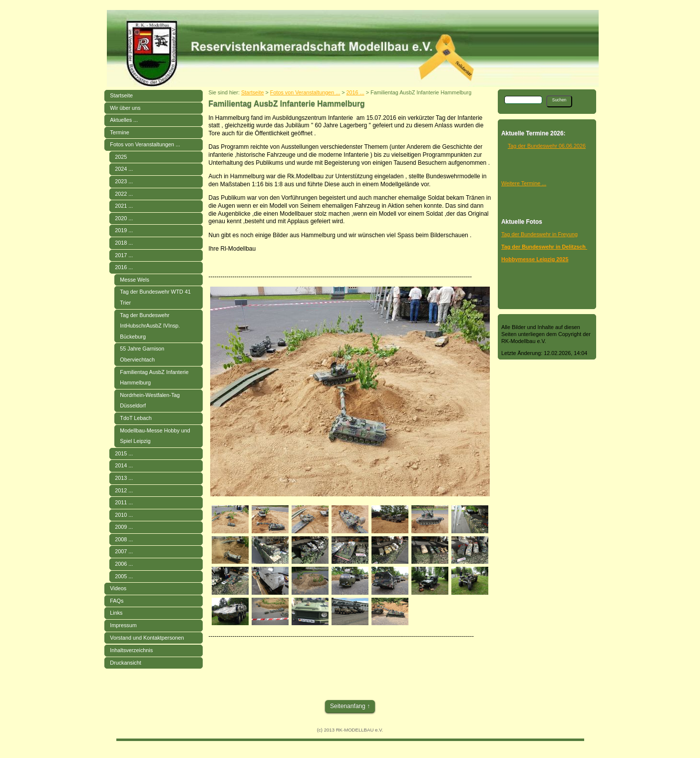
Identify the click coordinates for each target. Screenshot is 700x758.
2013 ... (124, 478)
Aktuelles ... (124, 120)
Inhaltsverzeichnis (131, 650)
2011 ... (124, 502)
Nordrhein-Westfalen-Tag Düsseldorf (150, 400)
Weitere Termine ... (524, 183)
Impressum (123, 625)
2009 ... (124, 527)
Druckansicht (125, 663)
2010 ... (124, 515)
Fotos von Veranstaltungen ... (145, 144)
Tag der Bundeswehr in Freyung (539, 234)
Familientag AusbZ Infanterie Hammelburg (154, 378)
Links (116, 613)
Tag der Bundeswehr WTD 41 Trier (155, 297)
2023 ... (124, 181)
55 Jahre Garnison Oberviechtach (142, 354)
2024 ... (124, 169)
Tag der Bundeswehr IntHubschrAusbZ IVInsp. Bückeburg (150, 326)
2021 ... (124, 206)
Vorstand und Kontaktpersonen (147, 638)
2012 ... (124, 490)
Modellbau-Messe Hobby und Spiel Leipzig (155, 436)
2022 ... (124, 194)
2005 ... (124, 576)
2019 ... (124, 230)
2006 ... (124, 564)
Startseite (121, 95)
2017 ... (124, 255)
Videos (118, 588)
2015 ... (124, 453)
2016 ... (124, 267)
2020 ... (124, 218)
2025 (121, 157)
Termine (119, 132)
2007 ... (124, 551)
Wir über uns (125, 108)
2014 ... (124, 465)
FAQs (117, 601)
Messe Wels (135, 280)
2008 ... (124, 539)
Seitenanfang (348, 706)
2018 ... (124, 243)
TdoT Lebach (136, 418)
